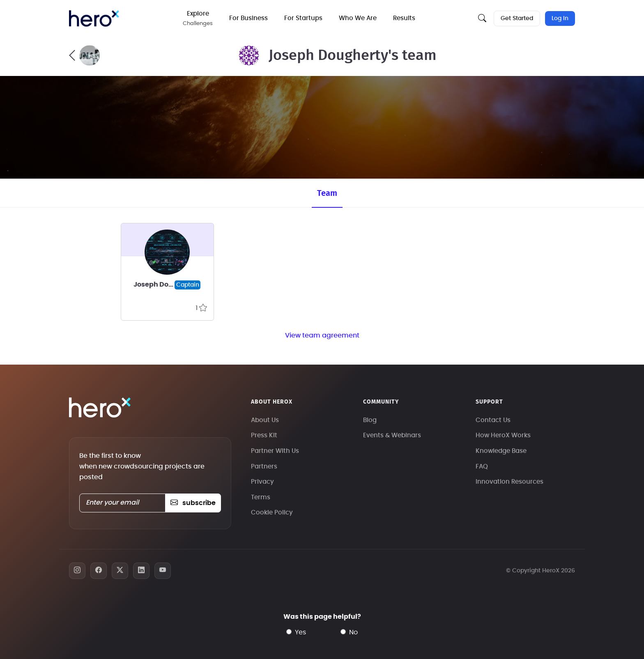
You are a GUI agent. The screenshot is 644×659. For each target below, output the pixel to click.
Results (405, 18)
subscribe (193, 503)
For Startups (304, 18)
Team (327, 193)
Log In (560, 18)
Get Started (517, 18)
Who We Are (358, 18)
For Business (249, 18)
